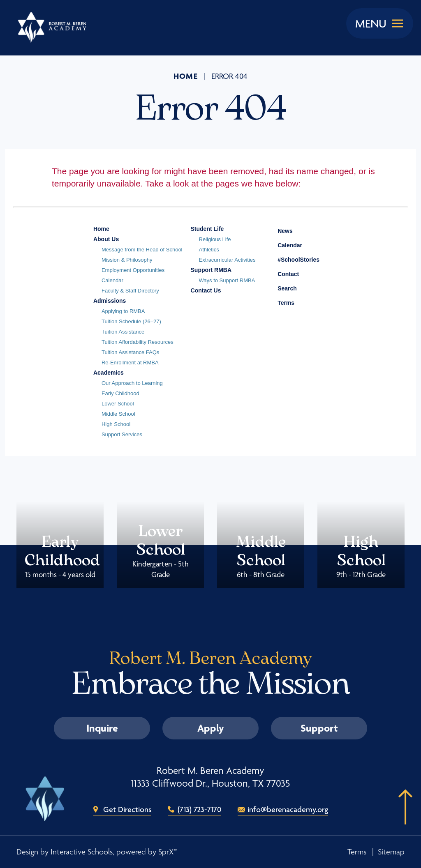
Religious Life (215, 239)
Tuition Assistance (123, 332)
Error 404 (229, 76)
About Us (106, 239)
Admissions (110, 301)
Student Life (207, 229)
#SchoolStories (292, 260)
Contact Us (206, 290)
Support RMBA (211, 270)
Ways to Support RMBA (227, 280)
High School (116, 424)
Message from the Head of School (142, 250)
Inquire (102, 728)
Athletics (209, 250)
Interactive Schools (82, 852)
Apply (211, 728)
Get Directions (127, 809)
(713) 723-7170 (199, 809)
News (279, 230)
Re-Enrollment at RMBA (130, 363)
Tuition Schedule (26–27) (131, 321)
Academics (109, 373)
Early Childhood (120, 393)
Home (186, 76)
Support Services (122, 434)
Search (281, 287)
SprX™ (168, 852)
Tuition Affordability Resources (138, 342)
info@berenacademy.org (288, 809)
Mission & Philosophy (127, 260)
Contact (282, 274)
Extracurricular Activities (227, 260)
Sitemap (391, 852)
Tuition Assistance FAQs (130, 352)
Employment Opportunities (133, 270)
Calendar (112, 280)
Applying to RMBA (123, 311)
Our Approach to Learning (132, 383)
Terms (281, 302)
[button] (402, 820)
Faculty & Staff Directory (130, 291)
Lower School (118, 404)
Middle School (118, 414)
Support (319, 728)
